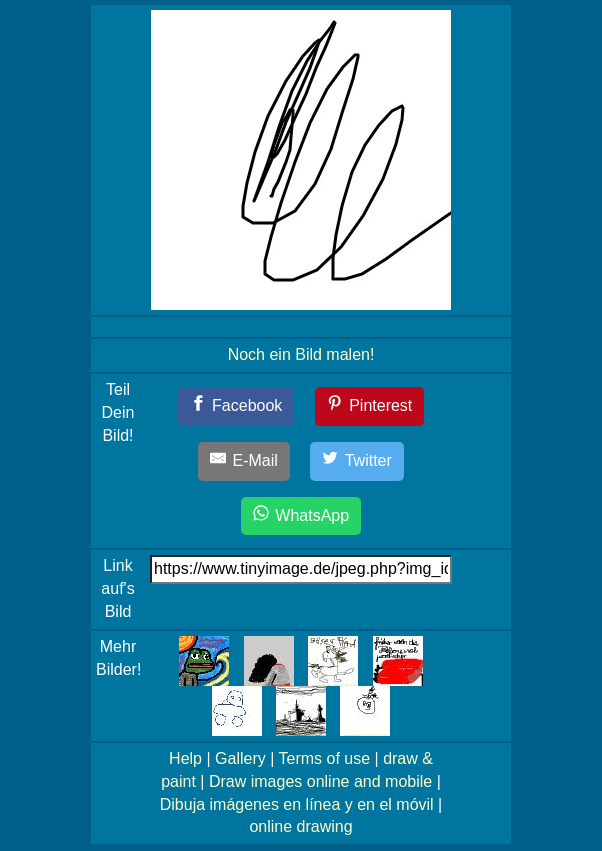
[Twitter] (357, 461)
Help (185, 758)
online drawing (300, 826)
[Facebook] (236, 406)
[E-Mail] (244, 461)
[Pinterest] (370, 406)
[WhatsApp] (301, 516)
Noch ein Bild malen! (301, 354)
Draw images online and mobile (320, 781)
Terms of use (324, 758)
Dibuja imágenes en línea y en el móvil (297, 804)
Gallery (240, 758)
